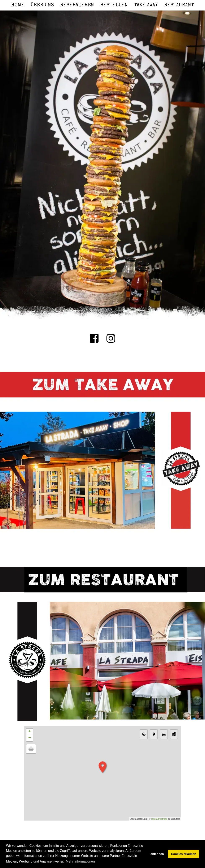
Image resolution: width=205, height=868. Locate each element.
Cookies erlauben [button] (184, 854)
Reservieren (77, 5)
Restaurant (179, 5)
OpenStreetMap (159, 819)
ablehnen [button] (157, 854)
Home (18, 5)
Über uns (42, 5)
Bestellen (114, 5)
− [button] (30, 738)
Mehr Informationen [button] (80, 861)
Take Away (146, 5)
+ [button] (30, 732)
